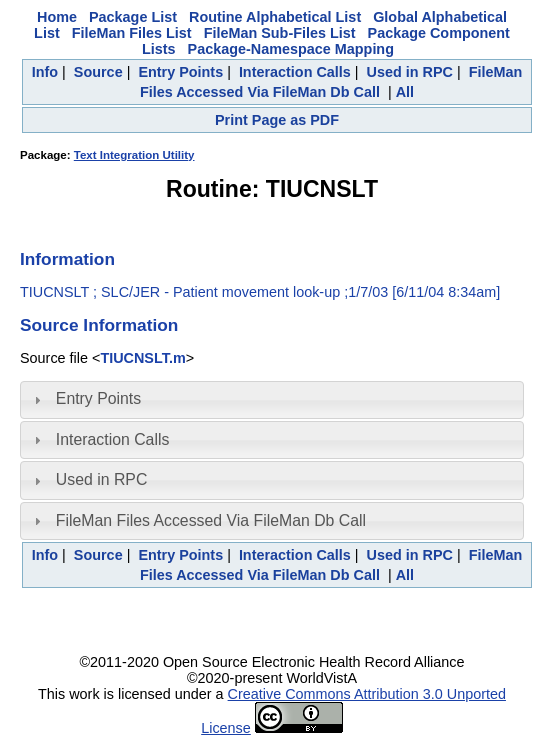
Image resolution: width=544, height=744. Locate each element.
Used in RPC (410, 72)
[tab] (272, 400)
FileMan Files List (132, 33)
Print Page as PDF (277, 120)
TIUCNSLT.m (142, 358)
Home (57, 17)
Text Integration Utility (134, 155)
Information (67, 259)
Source (98, 72)
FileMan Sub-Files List (280, 33)
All (405, 92)
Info (45, 72)
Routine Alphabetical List (275, 17)
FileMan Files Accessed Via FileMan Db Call (211, 520)
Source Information (99, 325)
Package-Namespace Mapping (291, 49)
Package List (133, 17)
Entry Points (180, 72)
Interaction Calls (295, 72)
